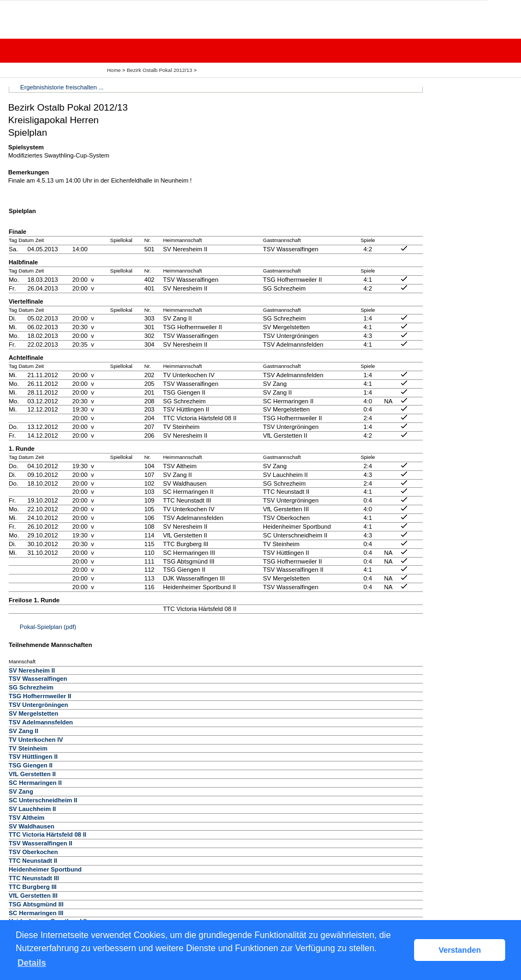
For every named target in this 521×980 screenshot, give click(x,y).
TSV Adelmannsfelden (41, 722)
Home (114, 70)
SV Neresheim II (32, 670)
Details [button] (32, 963)
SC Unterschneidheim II (43, 800)
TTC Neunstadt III (34, 878)
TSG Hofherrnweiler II (40, 696)
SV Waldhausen (32, 826)
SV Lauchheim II (32, 809)
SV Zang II (23, 731)
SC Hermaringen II (35, 783)
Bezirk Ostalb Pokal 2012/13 (160, 70)
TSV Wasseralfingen (38, 679)
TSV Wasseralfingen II (40, 843)
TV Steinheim (28, 748)
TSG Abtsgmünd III (36, 904)
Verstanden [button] (460, 950)
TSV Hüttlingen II (33, 757)
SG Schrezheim (31, 687)
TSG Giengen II (31, 765)
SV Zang (21, 791)
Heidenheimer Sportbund (45, 869)
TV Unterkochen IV (36, 740)
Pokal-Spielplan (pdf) (48, 627)
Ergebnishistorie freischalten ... (62, 87)
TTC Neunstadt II (33, 861)
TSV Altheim (26, 818)
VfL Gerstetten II (32, 774)
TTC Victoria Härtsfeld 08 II (47, 834)
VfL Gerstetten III (33, 896)
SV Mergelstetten (34, 713)
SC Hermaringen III (36, 913)
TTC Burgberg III (33, 887)
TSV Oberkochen (33, 852)
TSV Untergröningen (38, 705)
